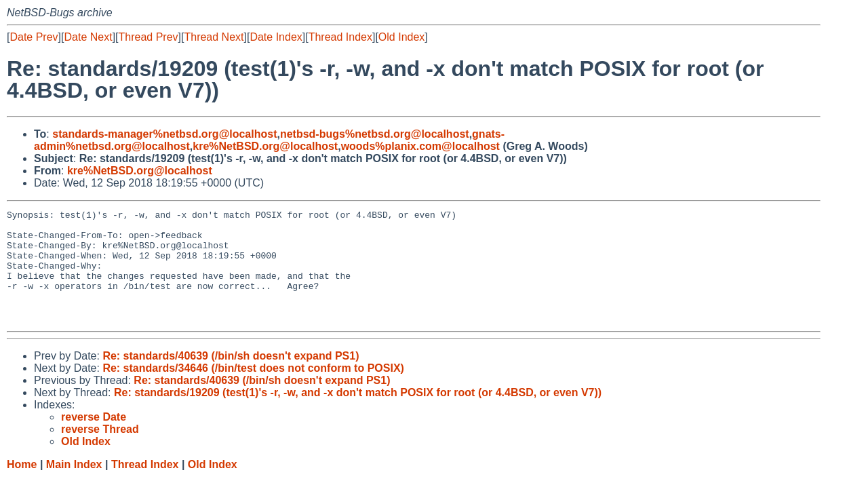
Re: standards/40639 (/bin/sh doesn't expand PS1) (231, 378)
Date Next (88, 37)
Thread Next (214, 37)
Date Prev (34, 37)
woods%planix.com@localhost (420, 146)
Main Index (74, 487)
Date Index (276, 37)
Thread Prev (149, 37)
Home (22, 487)
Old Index (401, 37)
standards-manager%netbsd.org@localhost (164, 134)
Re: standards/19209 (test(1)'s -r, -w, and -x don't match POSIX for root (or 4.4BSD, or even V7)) (358, 415)
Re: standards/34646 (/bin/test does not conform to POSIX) (253, 390)
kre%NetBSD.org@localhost (265, 146)
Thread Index (340, 37)
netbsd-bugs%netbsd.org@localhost (375, 134)
